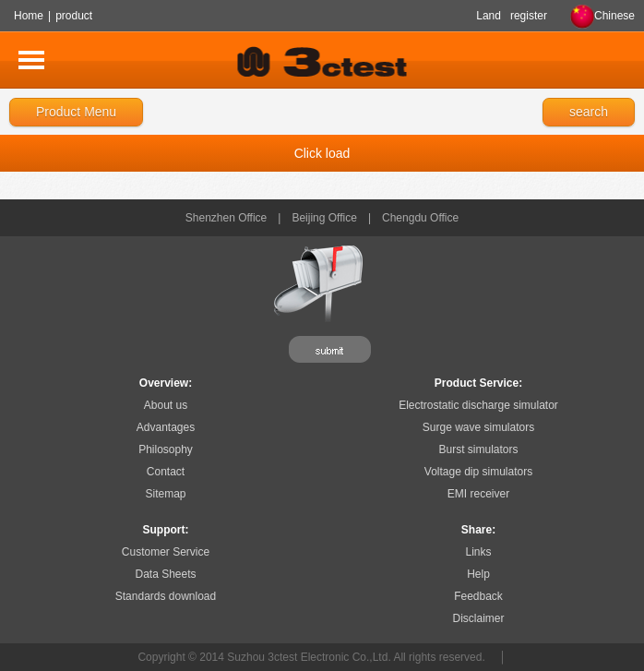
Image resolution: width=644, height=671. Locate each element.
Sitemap (165, 494)
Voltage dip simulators (478, 472)
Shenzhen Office (227, 218)
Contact (166, 472)
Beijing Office (324, 218)
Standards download (166, 596)
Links (478, 552)
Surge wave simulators (478, 427)
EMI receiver (478, 494)
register (529, 16)
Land (489, 16)
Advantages (166, 427)
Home (29, 16)
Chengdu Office (420, 218)
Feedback (478, 596)
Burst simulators (478, 449)
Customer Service (166, 552)
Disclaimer (478, 618)
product (74, 16)
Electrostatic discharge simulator (478, 405)
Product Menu (76, 112)
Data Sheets (165, 574)
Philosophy (166, 449)
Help (478, 574)
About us (166, 405)
